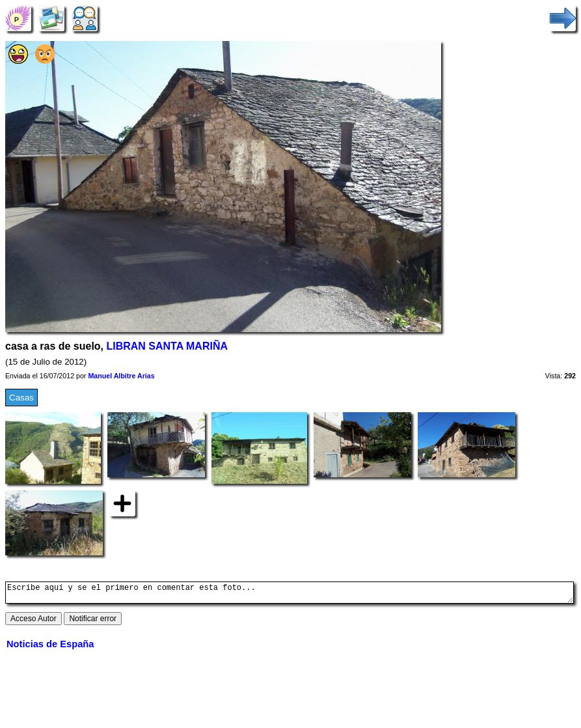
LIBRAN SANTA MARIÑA (167, 346)
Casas (21, 398)
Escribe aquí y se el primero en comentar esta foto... (290, 595)
